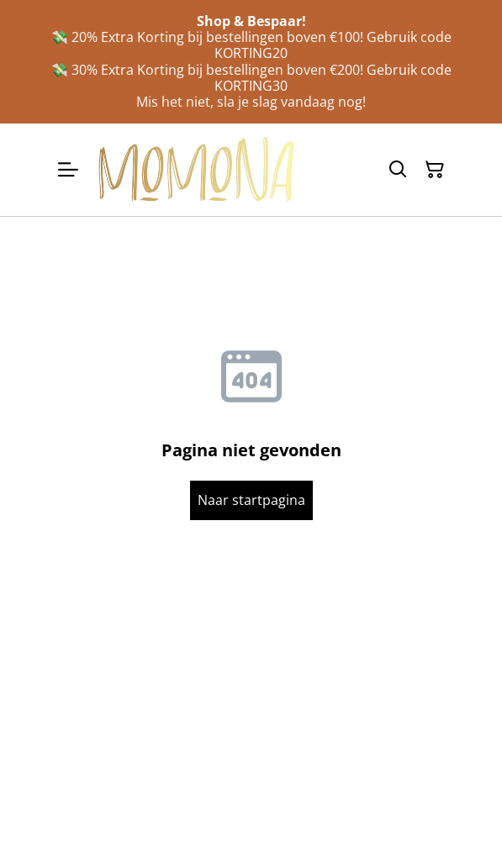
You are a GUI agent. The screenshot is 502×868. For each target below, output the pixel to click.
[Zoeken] (398, 170)
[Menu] (68, 169)
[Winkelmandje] (435, 170)
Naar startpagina (251, 500)
